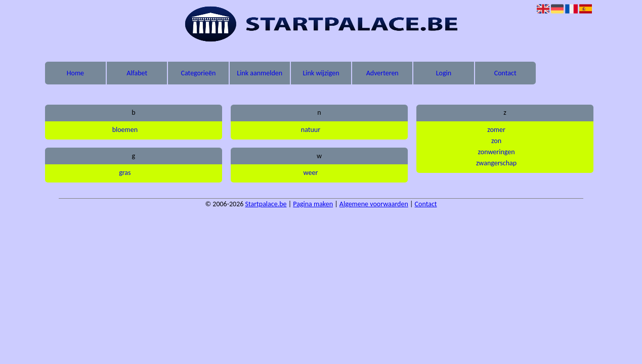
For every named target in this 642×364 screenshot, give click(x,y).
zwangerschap (496, 163)
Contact (505, 73)
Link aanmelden (260, 73)
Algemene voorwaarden (374, 204)
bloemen (125, 130)
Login (444, 73)
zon (496, 141)
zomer (496, 130)
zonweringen (497, 152)
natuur (311, 130)
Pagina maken (313, 204)
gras (125, 173)
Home (75, 73)
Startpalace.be (266, 204)
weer (311, 173)
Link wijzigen (321, 73)
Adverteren (382, 73)
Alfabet (137, 73)
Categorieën (199, 73)
